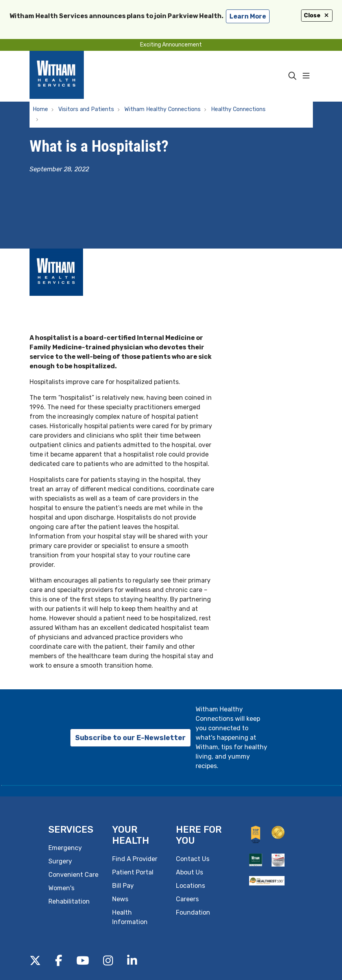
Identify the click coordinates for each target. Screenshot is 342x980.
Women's (61, 888)
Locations (190, 886)
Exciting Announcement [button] (171, 45)
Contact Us (193, 859)
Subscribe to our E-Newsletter (130, 738)
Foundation (193, 912)
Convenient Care (73, 875)
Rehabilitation (69, 901)
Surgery (60, 861)
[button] (308, 76)
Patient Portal (133, 872)
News (120, 899)
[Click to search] (292, 76)
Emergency (65, 848)
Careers (187, 899)
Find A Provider (135, 859)
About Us (189, 872)
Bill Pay (123, 886)
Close (317, 16)
